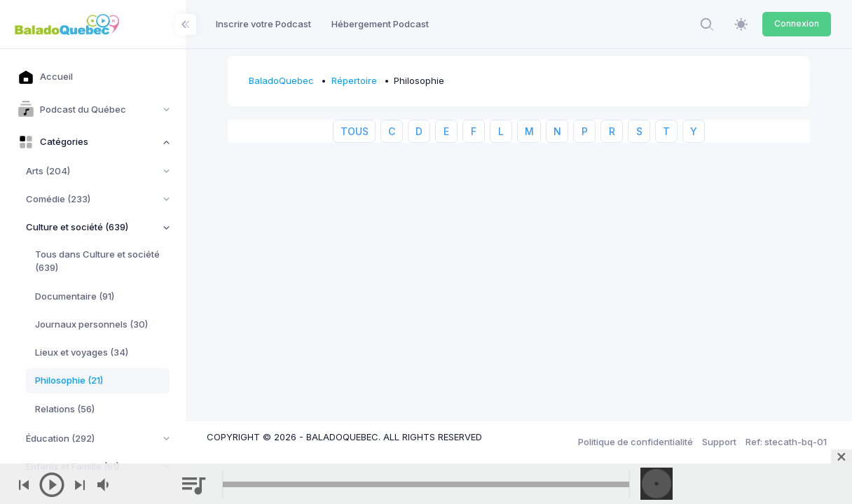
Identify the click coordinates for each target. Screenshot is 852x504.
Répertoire (354, 80)
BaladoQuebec (281, 80)
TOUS (355, 131)
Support (719, 442)
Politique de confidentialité (635, 442)
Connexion (797, 23)
